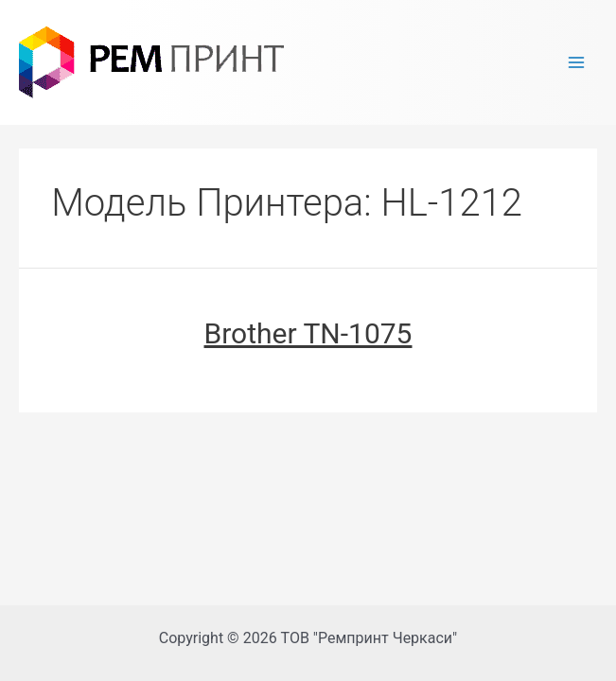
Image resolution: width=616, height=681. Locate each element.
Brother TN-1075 (308, 333)
